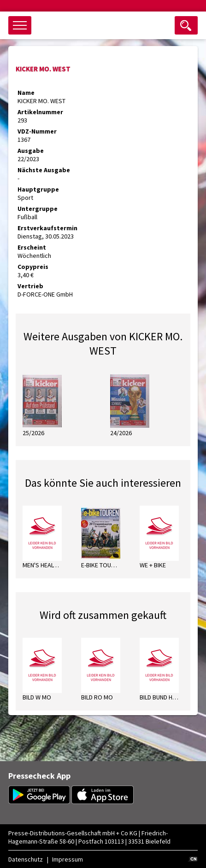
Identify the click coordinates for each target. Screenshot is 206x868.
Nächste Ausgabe (44, 170)
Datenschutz (26, 859)
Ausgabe (31, 151)
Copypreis (33, 267)
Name (26, 93)
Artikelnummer (40, 112)
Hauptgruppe (38, 189)
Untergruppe (38, 209)
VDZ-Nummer (37, 131)
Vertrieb (30, 286)
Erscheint (32, 247)
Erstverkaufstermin (47, 228)
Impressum (68, 859)
